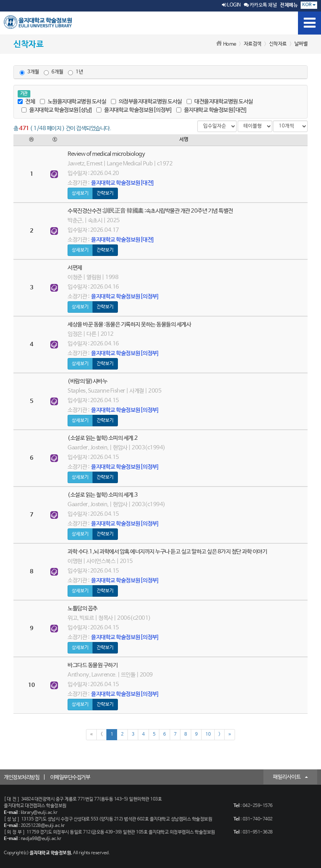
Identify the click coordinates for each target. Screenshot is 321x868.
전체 (26, 101)
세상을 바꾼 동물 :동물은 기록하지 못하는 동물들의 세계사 (129, 324)
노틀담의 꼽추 (83, 608)
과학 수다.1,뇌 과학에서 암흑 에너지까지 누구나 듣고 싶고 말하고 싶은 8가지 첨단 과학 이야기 (167, 552)
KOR (309, 5)
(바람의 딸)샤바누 (87, 381)
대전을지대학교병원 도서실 (220, 101)
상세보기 (80, 193)
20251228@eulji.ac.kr (43, 826)
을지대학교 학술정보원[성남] (57, 110)
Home (230, 44)
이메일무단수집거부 (70, 777)
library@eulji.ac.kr (39, 813)
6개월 (54, 72)
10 (208, 734)
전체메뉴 (289, 5)
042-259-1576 (258, 806)
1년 (75, 72)
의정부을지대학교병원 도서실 (146, 101)
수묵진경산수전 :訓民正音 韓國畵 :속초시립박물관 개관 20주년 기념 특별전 (150, 211)
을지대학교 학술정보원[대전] (211, 110)
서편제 (75, 268)
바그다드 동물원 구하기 (93, 665)
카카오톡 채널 (261, 5)
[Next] (219, 735)
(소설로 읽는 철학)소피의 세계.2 (103, 438)
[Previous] (102, 735)
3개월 (29, 72)
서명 (184, 139)
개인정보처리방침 (22, 777)
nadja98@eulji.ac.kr (41, 839)
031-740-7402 (258, 819)
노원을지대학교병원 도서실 (73, 101)
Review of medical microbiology (106, 154)
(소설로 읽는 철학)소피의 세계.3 (103, 495)
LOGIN (231, 5)
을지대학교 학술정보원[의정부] (134, 110)
